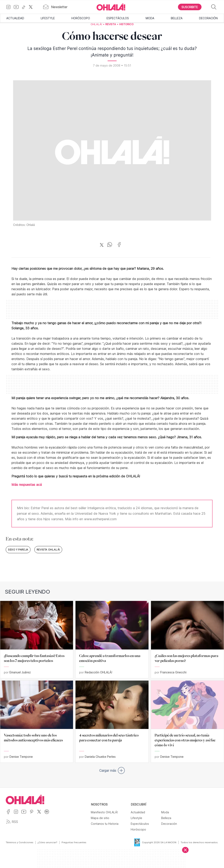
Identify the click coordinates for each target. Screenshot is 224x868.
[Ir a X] (32, 7)
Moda (150, 18)
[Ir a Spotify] (48, 814)
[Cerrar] (185, 850)
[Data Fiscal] (135, 842)
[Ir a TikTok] (25, 7)
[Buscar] (214, 7)
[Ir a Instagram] (10, 7)
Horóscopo (81, 18)
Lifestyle (48, 18)
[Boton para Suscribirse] (190, 7)
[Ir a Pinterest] (33, 814)
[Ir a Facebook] (10, 814)
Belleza (177, 18)
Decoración (208, 18)
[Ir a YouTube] (18, 7)
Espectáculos (118, 18)
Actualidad (15, 18)
